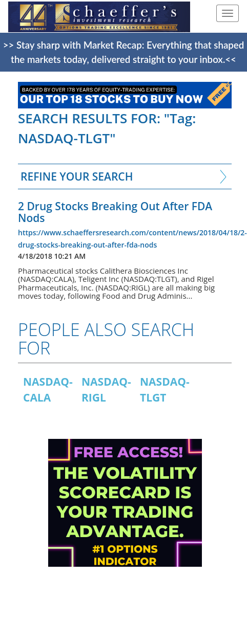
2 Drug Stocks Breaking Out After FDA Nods (115, 212)
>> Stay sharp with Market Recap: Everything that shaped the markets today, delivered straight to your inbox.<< (123, 52)
